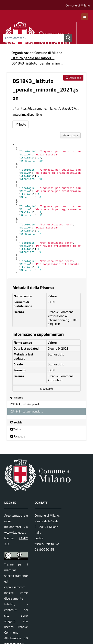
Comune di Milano (78, 5)
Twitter (16, 429)
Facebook (18, 436)
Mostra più (46, 389)
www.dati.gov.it (15, 532)
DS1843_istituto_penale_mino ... (37, 63)
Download (73, 78)
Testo (21, 124)
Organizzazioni (23, 53)
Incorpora (70, 135)
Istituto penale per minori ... (33, 58)
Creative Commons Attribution (61, 378)
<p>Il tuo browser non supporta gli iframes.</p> (46, 207)
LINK (57, 324)
